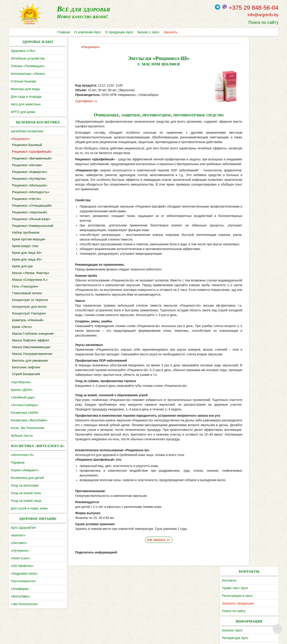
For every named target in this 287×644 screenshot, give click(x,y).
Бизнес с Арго (149, 32)
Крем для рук (22, 266)
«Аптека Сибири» (24, 411)
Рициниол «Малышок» (30, 185)
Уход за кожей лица (26, 512)
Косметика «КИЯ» (25, 418)
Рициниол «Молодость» (31, 192)
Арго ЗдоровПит (23, 539)
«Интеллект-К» (22, 466)
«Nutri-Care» (20, 569)
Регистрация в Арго (250, 66)
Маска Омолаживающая (31, 353)
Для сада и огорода (26, 96)
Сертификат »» (74, 101)
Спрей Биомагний (26, 380)
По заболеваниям (248, 116)
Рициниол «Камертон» (30, 172)
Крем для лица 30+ (27, 253)
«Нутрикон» (20, 562)
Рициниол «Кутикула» (29, 178)
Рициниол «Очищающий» (32, 205)
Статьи (240, 123)
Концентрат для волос (30, 307)
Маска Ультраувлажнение (32, 359)
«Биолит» (18, 546)
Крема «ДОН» (22, 395)
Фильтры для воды (25, 89)
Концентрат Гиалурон (29, 313)
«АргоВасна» (21, 388)
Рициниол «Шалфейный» (32, 152)
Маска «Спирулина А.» (30, 280)
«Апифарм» (20, 600)
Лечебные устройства (28, 58)
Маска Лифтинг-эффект (31, 346)
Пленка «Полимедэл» (28, 66)
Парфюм (18, 474)
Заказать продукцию (251, 74)
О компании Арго (88, 32)
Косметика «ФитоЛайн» (29, 426)
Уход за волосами (25, 497)
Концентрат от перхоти (30, 300)
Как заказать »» (143, 549)
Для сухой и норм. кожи (29, 519)
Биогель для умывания (30, 366)
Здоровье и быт (23, 51)
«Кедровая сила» (24, 585)
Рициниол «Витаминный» (32, 158)
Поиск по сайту (263, 22)
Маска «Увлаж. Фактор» (31, 273)
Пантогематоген (23, 592)
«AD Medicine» (22, 577)
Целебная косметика (27, 131)
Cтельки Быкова (23, 81)
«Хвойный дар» (23, 403)
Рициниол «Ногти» (27, 199)
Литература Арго (248, 108)
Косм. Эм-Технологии (28, 433)
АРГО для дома (23, 112)
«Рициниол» (20, 139)
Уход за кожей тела (26, 504)
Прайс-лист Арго (248, 58)
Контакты (242, 51)
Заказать (171, 32)
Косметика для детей (27, 489)
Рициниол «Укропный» (30, 212)
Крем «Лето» (22, 327)
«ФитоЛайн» (20, 607)
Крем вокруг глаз (25, 246)
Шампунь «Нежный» (28, 320)
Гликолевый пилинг (27, 293)
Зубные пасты (22, 441)
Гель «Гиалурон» (25, 286)
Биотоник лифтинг (26, 373)
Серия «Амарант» (25, 481)
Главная (64, 32)
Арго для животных (26, 104)
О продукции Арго (120, 32)
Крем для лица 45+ (27, 259)
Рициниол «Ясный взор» (31, 219)
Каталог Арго (245, 101)
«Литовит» (19, 554)
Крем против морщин (29, 239)
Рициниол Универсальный (33, 226)
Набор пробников (26, 232)
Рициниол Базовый (27, 145)
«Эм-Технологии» (24, 615)
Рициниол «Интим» (27, 165)
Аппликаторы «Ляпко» (28, 74)
